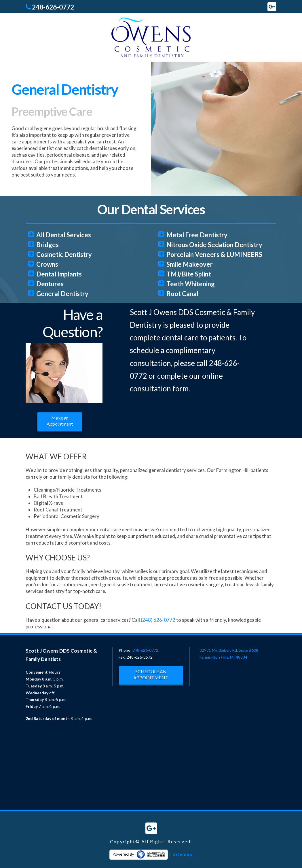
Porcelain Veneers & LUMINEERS (214, 254)
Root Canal (182, 294)
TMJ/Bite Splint (189, 274)
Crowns (47, 264)
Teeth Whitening (191, 284)
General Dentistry (62, 294)
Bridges (48, 245)
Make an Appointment (60, 421)
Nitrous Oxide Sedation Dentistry (214, 245)
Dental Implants (59, 274)
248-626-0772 (53, 7)
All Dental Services (64, 235)
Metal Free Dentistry (197, 235)
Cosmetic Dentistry (64, 254)
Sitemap (183, 854)
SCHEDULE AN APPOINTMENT (151, 674)
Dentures (50, 284)
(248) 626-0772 (158, 620)
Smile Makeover (190, 264)
